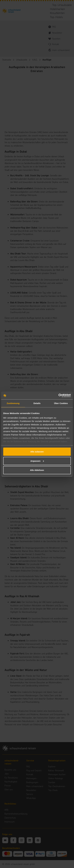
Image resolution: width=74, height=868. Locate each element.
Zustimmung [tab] (13, 403)
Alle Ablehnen (37, 470)
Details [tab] (37, 403)
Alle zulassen (37, 452)
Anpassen (37, 461)
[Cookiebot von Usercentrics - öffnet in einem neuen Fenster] (58, 395)
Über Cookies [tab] (61, 403)
